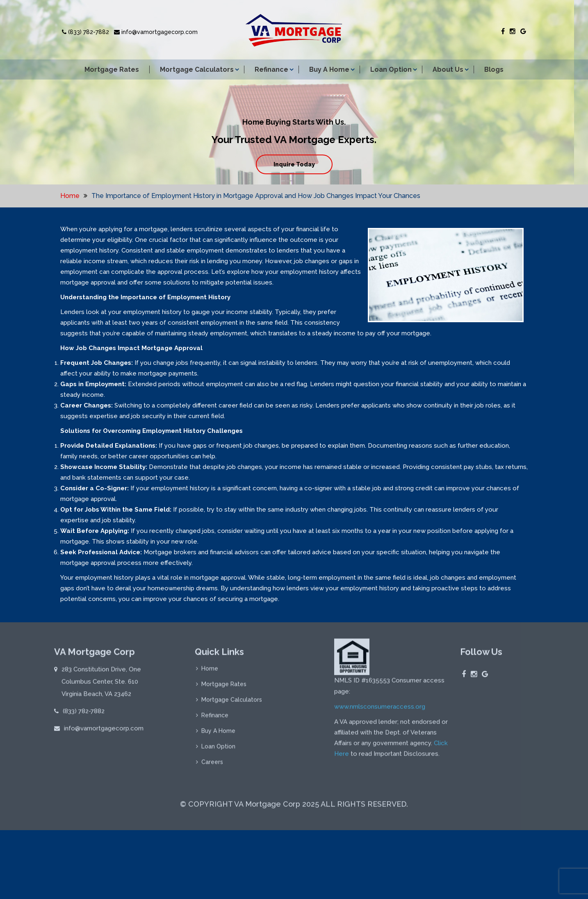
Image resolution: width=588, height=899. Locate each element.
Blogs (494, 69)
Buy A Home (329, 69)
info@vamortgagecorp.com (156, 32)
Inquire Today (294, 164)
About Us (448, 69)
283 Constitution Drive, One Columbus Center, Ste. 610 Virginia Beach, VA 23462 (101, 685)
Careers (212, 765)
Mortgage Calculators (197, 69)
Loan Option (391, 69)
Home (70, 196)
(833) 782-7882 (85, 32)
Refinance (271, 69)
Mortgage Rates (112, 69)
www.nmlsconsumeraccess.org (380, 710)
